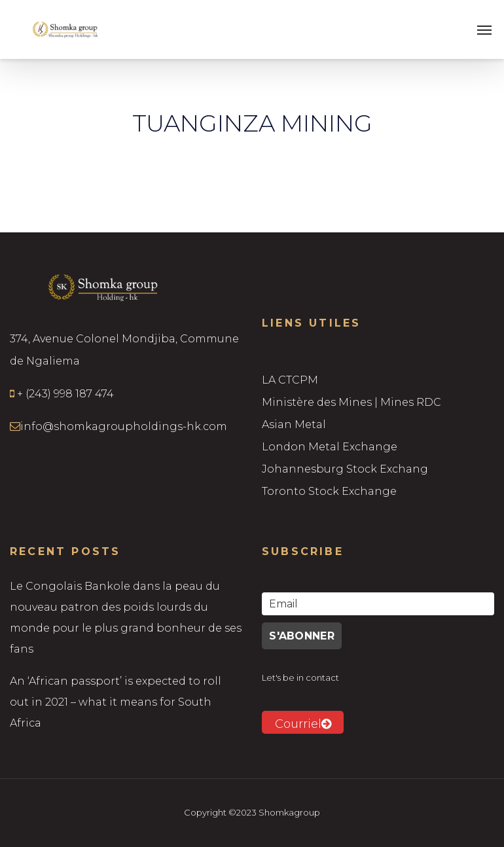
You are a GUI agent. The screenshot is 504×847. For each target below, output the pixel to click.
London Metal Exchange (330, 447)
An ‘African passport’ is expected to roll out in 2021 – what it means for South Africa (116, 702)
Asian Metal (294, 424)
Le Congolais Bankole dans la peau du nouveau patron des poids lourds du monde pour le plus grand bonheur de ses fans (126, 618)
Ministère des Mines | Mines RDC (351, 402)
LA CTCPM (290, 380)
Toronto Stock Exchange (329, 491)
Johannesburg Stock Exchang (345, 469)
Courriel (303, 724)
